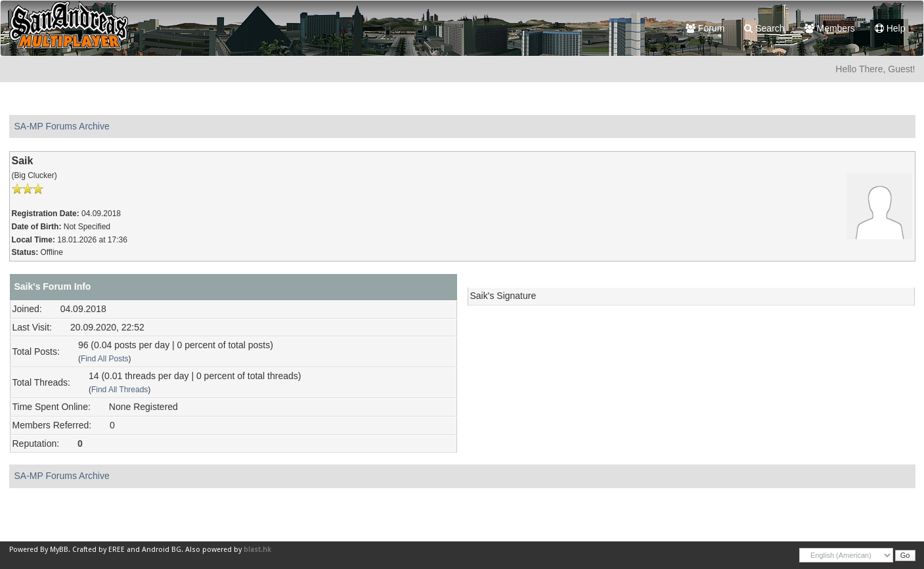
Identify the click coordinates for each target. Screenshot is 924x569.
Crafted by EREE (99, 550)
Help (890, 28)
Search (764, 28)
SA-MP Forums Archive (62, 126)
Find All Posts (105, 359)
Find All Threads (120, 390)
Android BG (162, 550)
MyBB (59, 550)
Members (830, 28)
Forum (705, 28)
